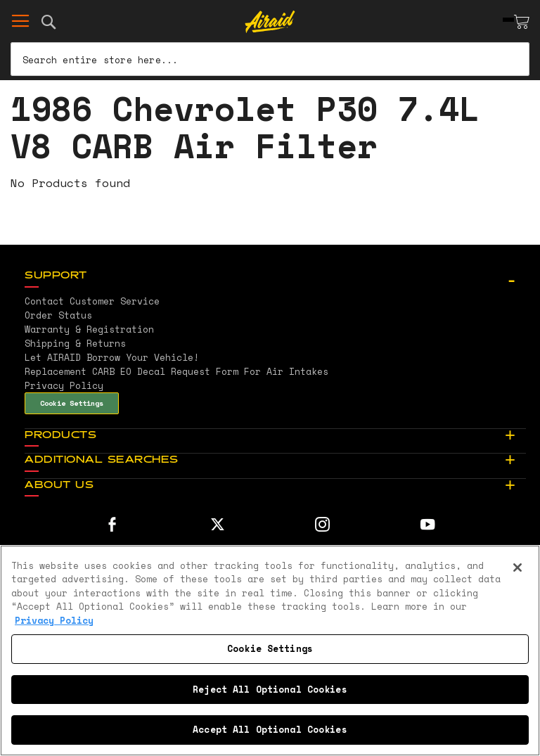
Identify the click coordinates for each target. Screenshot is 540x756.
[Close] (517, 568)
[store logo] (270, 22)
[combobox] (270, 59)
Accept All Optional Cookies (270, 729)
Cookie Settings (72, 403)
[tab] (275, 276)
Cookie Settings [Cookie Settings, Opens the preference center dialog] (270, 648)
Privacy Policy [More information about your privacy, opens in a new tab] (54, 620)
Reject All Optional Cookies (270, 689)
